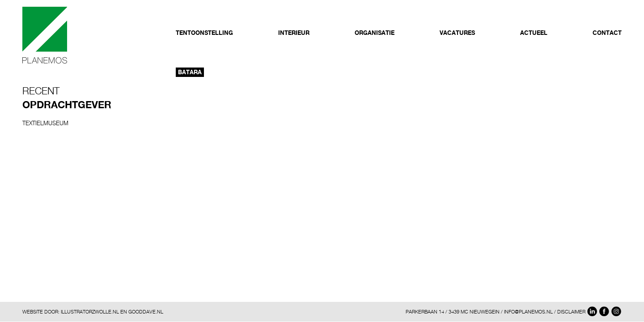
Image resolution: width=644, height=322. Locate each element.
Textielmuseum (45, 123)
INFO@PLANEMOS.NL (528, 311)
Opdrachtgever (67, 105)
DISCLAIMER (571, 311)
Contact (607, 33)
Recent (41, 91)
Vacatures (457, 33)
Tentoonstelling (204, 33)
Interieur (294, 33)
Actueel (534, 33)
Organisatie (375, 33)
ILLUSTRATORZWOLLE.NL (90, 311)
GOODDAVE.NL (146, 311)
